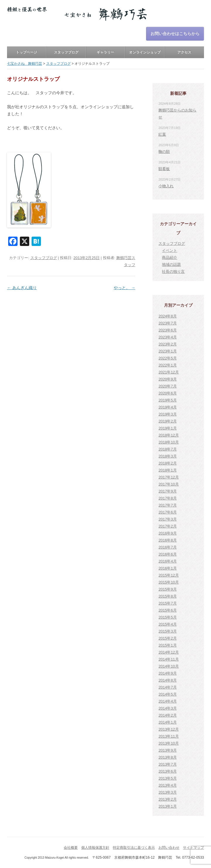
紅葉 (162, 134)
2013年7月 (167, 764)
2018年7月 (167, 449)
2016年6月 (167, 554)
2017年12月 (168, 477)
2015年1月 (167, 645)
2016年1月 (167, 568)
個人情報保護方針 (95, 848)
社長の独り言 (173, 271)
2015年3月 (167, 631)
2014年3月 (167, 708)
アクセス (184, 52)
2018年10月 (168, 442)
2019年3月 (167, 414)
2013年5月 (167, 778)
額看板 (164, 169)
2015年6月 (167, 610)
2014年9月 (167, 673)
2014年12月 (168, 652)
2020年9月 (167, 379)
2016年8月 (167, 540)
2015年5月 (167, 617)
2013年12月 (168, 729)
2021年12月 (168, 372)
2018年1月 (167, 470)
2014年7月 (167, 687)
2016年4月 (167, 561)
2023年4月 (167, 337)
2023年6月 (167, 330)
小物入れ (166, 186)
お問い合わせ (169, 848)
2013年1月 (167, 806)
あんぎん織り (22, 288)
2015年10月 (168, 582)
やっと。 (124, 288)
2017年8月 (167, 498)
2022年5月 (167, 358)
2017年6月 (167, 512)
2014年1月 (167, 722)
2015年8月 (167, 596)
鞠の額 (164, 152)
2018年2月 (167, 463)
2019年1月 (167, 428)
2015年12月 (168, 575)
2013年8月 (167, 757)
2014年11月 (168, 659)
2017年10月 (168, 484)
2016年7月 (167, 547)
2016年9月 (167, 533)
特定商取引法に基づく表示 (134, 848)
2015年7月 (167, 603)
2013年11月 (168, 736)
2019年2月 (167, 421)
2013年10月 (168, 743)
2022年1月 (167, 365)
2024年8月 (167, 316)
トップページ (27, 52)
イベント (170, 250)
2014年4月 (167, 701)
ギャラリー (105, 52)
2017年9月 (167, 491)
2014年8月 (167, 680)
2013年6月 (167, 771)
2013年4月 (167, 785)
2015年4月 (167, 624)
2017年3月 (167, 519)
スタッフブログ (66, 52)
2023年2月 (167, 344)
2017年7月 (167, 505)
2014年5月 (167, 694)
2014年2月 (167, 715)
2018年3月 (167, 456)
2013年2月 (167, 799)
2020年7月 (167, 386)
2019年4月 (167, 407)
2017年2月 (167, 526)
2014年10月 (168, 666)
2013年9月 (167, 750)
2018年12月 (168, 435)
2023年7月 (167, 323)
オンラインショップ (145, 52)
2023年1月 (167, 351)
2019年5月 (167, 400)
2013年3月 (167, 792)
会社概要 (71, 848)
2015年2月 (167, 638)
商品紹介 (170, 257)
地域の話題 (171, 264)
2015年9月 (167, 589)
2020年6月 (167, 393)
